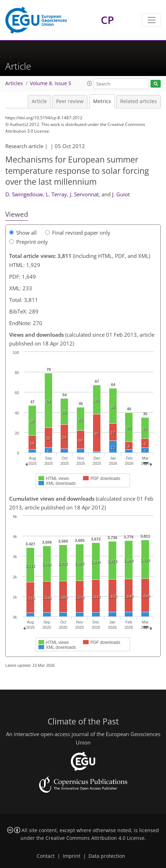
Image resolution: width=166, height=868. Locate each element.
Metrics (102, 101)
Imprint (72, 856)
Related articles (139, 101)
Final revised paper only (78, 233)
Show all (23, 233)
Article (39, 101)
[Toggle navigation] (151, 20)
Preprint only (29, 242)
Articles (14, 83)
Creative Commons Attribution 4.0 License (95, 838)
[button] (90, 83)
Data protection (107, 856)
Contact (46, 856)
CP (107, 20)
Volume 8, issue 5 (51, 83)
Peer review (70, 101)
